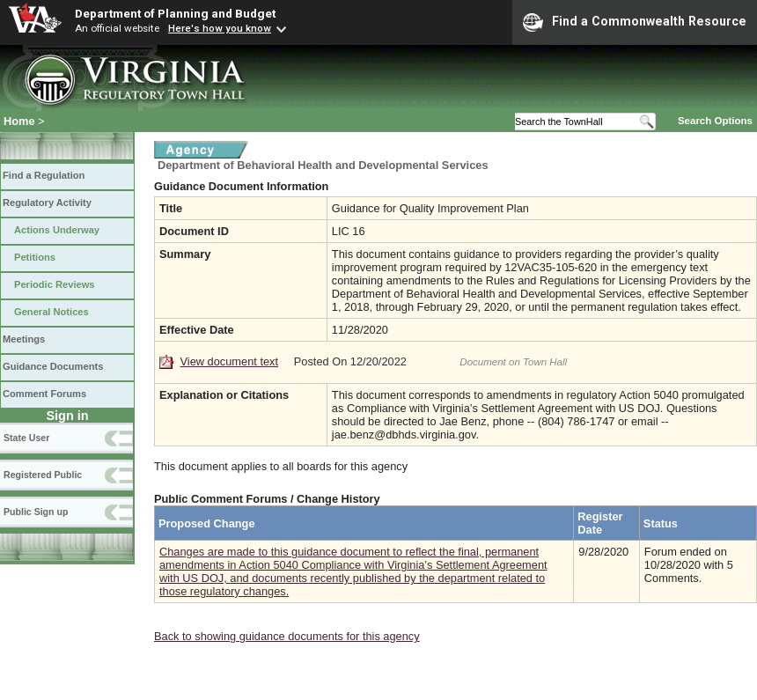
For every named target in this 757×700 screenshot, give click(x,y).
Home (19, 121)
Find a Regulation (44, 175)
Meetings (24, 339)
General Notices (51, 312)
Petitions (35, 257)
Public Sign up (36, 512)
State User (26, 438)
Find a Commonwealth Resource (635, 22)
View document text (229, 361)
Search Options (715, 121)
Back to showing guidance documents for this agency (287, 636)
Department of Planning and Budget (175, 13)
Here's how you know (220, 28)
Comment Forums (44, 394)
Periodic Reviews (55, 284)
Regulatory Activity (47, 203)
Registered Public (43, 475)
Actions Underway (57, 230)
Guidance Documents (53, 366)
